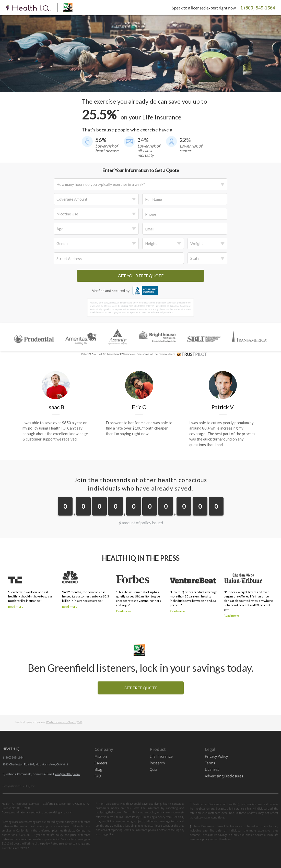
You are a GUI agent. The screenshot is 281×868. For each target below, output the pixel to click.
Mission (101, 756)
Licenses (212, 769)
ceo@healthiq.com (67, 774)
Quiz (153, 769)
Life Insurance (161, 756)
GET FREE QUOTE (140, 688)
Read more (16, 607)
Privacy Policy (216, 756)
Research (157, 763)
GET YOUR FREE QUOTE (141, 276)
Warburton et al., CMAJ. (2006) (65, 722)
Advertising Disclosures (224, 776)
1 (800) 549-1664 (13, 757)
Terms (210, 763)
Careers (101, 763)
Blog (98, 769)
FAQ (98, 776)
